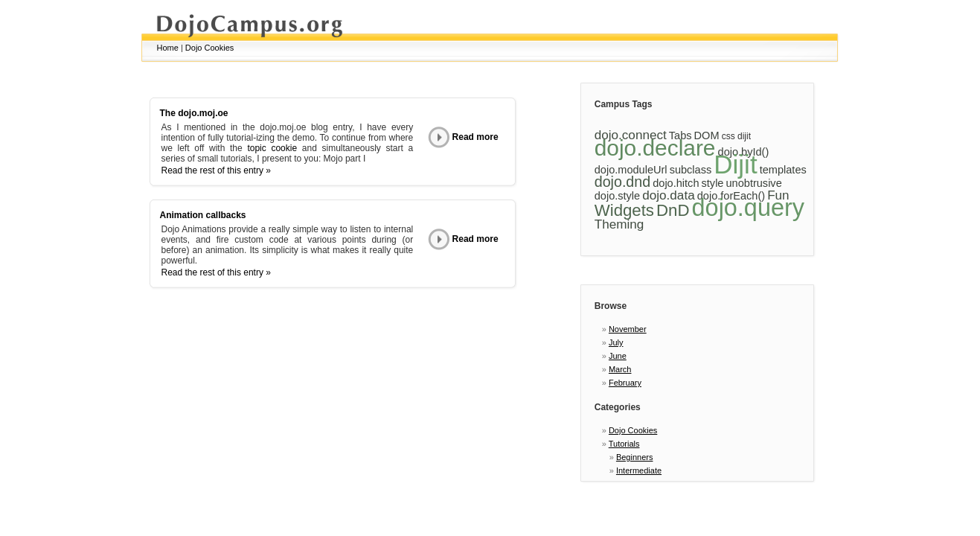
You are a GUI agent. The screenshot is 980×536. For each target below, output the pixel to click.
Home (168, 48)
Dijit (735, 164)
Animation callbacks (203, 215)
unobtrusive (754, 183)
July (616, 342)
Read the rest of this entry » (216, 170)
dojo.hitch (676, 183)
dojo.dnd (622, 182)
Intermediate (639, 470)
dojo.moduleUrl (631, 170)
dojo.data (668, 195)
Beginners (635, 457)
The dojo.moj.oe (194, 113)
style (713, 183)
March (620, 369)
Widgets (624, 210)
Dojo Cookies (209, 48)
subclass (691, 170)
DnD (673, 210)
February (625, 383)
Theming (619, 224)
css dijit (736, 136)
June (618, 356)
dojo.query (748, 208)
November (628, 329)
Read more (463, 137)
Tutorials (624, 444)
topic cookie (272, 148)
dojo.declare (655, 148)
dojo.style (617, 196)
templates (783, 170)
